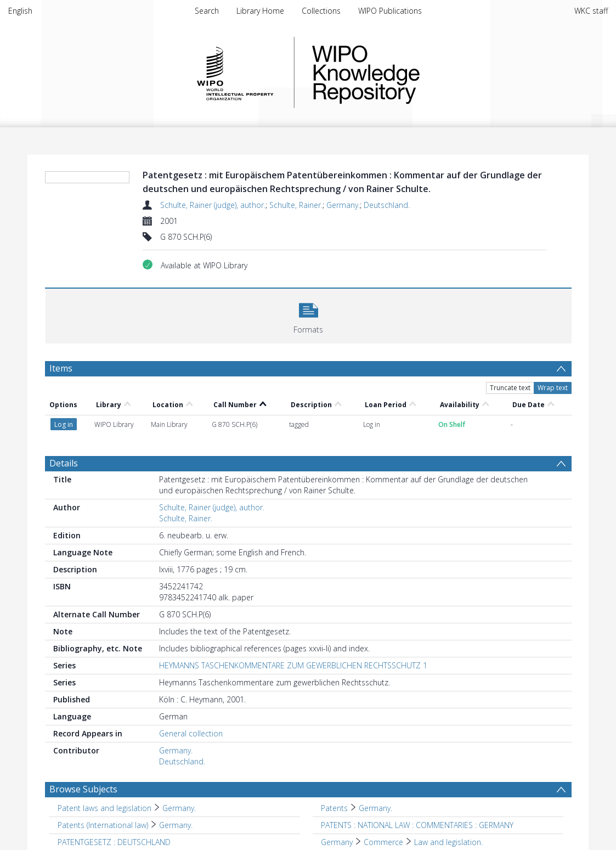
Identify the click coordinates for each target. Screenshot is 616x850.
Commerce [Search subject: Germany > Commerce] (383, 842)
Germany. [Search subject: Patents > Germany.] (375, 808)
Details (64, 463)
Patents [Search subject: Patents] (334, 808)
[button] (309, 315)
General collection (191, 733)
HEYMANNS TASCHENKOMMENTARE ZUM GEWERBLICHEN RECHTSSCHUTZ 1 (293, 665)
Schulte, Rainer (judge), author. (213, 205)
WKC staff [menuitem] (591, 11)
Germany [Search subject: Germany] (337, 842)
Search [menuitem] (207, 11)
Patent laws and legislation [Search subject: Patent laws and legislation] (104, 808)
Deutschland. (387, 205)
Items (61, 368)
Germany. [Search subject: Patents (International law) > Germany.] (176, 825)
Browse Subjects (83, 789)
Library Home (260, 11)
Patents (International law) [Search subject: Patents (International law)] (103, 825)
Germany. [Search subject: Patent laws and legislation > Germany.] (179, 808)
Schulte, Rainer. (296, 205)
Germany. (343, 205)
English (20, 11)
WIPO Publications (390, 11)
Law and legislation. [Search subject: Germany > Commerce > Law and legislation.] (448, 842)
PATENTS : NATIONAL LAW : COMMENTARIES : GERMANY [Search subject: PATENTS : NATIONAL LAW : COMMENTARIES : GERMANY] (417, 825)
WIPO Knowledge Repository (411, 72)
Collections (321, 11)
